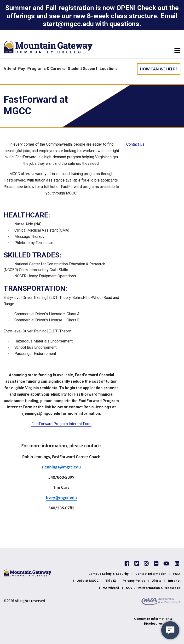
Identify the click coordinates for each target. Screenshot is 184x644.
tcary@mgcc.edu (61, 498)
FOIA (177, 574)
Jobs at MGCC (88, 581)
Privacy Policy (134, 581)
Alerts (157, 581)
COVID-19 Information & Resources (153, 588)
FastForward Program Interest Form (61, 424)
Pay (22, 69)
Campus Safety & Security (109, 574)
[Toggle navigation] (176, 51)
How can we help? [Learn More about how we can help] (159, 69)
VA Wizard (111, 588)
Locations (109, 69)
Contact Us (135, 144)
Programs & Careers (46, 69)
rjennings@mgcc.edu (61, 467)
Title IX (111, 581)
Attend (10, 69)
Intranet (174, 581)
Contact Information (151, 574)
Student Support (83, 69)
